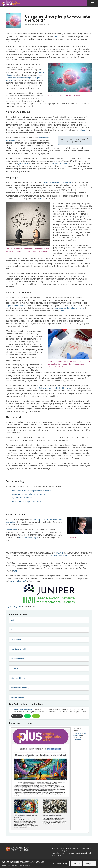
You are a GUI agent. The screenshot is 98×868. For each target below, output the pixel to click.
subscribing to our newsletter (80, 734)
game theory (15, 668)
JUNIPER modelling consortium (58, 182)
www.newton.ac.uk (18, 581)
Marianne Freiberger (32, 24)
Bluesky (78, 740)
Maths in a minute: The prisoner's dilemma (31, 491)
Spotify (28, 716)
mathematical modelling (20, 688)
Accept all (90, 864)
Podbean (37, 716)
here (83, 130)
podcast (24, 709)
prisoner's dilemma (18, 678)
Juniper (13, 620)
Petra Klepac (12, 530)
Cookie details (24, 865)
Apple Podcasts (17, 716)
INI (12, 630)
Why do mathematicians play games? (29, 494)
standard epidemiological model (70, 308)
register (18, 606)
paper (61, 311)
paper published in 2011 (17, 305)
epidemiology (16, 639)
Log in (9, 606)
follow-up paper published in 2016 (54, 388)
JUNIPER (59, 553)
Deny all (76, 864)
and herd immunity (22, 497)
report (57, 36)
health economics (17, 659)
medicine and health (18, 649)
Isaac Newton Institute (58, 555)
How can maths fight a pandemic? (27, 501)
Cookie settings (61, 864)
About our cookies (10, 865)
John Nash (23, 163)
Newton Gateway (17, 697)
